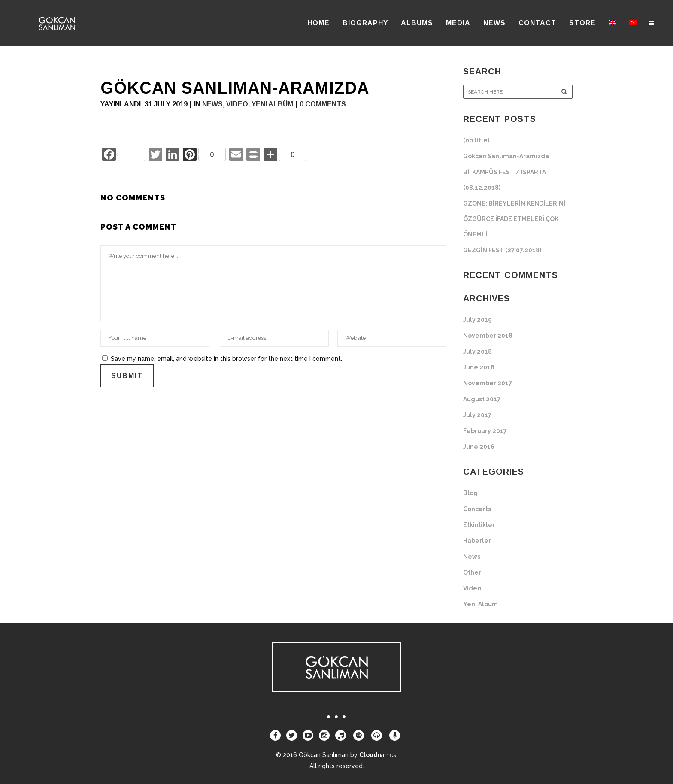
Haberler (477, 541)
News (212, 104)
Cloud (378, 755)
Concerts (477, 509)
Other (472, 572)
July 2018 (477, 351)
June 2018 (479, 367)
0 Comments (323, 104)
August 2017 (482, 399)
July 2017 (477, 415)
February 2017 (485, 431)
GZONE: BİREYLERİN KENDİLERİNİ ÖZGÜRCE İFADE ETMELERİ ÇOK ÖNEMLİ (514, 219)
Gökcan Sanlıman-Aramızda (506, 156)
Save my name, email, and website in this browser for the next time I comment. (226, 359)
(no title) (476, 140)
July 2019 (477, 320)
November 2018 (488, 336)
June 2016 (479, 447)
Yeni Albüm (272, 104)
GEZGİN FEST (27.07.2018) (502, 250)
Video (237, 104)
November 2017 (488, 383)
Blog (470, 493)
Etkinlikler (479, 525)
